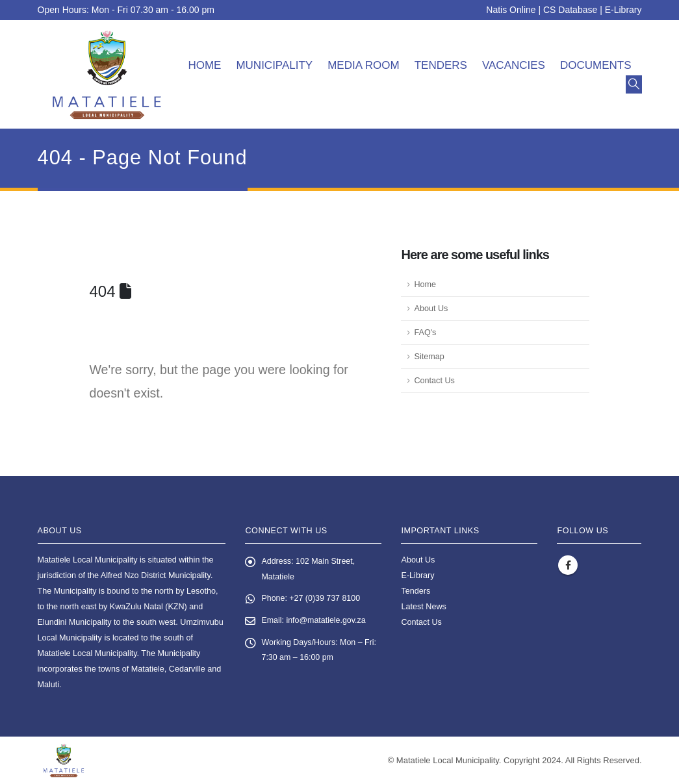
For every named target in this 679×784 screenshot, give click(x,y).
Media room (364, 65)
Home (204, 65)
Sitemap (429, 357)
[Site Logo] (107, 74)
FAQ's (425, 333)
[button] (634, 84)
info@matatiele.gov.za (327, 622)
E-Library (623, 10)
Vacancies (514, 65)
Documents (596, 65)
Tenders (441, 65)
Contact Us (434, 381)
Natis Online (511, 10)
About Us (431, 309)
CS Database (570, 10)
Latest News (423, 607)
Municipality (274, 65)
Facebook (568, 565)
